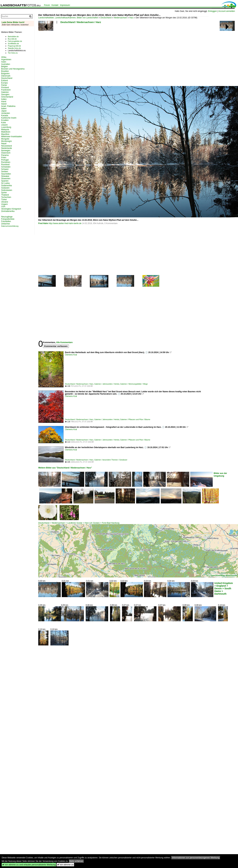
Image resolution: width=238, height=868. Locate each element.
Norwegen (6, 151)
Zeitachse (5, 224)
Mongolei (5, 139)
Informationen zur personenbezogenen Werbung (196, 858)
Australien (6, 64)
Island (4, 104)
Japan (4, 111)
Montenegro (6, 141)
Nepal (4, 144)
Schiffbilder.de (13, 44)
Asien (4, 62)
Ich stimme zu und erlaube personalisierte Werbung (29, 865)
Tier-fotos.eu (13, 53)
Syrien (4, 193)
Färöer (4, 85)
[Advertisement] (83, 56)
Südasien (5, 188)
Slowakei (5, 176)
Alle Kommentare (64, 342)
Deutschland (106, 18)
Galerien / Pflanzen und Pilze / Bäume (135, 419)
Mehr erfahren (76, 861)
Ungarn (4, 204)
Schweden (6, 167)
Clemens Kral (71, 355)
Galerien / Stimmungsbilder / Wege (134, 384)
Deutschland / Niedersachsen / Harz (81, 22)
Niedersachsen (120, 18)
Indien (4, 99)
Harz (131, 18)
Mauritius (5, 134)
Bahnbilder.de (13, 37)
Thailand (5, 195)
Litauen (4, 125)
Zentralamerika (8, 211)
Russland (5, 165)
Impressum (65, 5)
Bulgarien (5, 74)
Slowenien (6, 179)
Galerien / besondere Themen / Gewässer (111, 460)
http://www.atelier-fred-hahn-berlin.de (65, 223)
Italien (4, 109)
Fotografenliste (8, 219)
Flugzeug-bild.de (14, 46)
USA (3, 207)
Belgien (4, 67)
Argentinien (6, 60)
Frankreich (6, 90)
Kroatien (5, 120)
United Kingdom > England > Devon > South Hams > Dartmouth (224, 588)
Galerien (5, 92)
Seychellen (6, 174)
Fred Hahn (43, 223)
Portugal (5, 160)
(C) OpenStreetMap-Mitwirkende (222, 575)
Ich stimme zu (65, 865)
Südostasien (7, 190)
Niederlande (7, 148)
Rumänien (6, 162)
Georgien (5, 95)
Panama (5, 155)
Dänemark (6, 76)
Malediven (6, 132)
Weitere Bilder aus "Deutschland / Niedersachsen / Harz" (65, 468)
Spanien (5, 181)
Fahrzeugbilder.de (15, 41)
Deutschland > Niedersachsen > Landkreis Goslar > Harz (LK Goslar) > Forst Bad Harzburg (79, 523)
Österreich (6, 153)
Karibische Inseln (9, 118)
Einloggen (212, 11)
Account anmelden (227, 11)
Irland (4, 102)
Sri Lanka (5, 183)
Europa (4, 83)
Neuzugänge (7, 217)
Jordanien (6, 113)
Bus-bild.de (12, 39)
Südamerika (6, 186)
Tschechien (6, 197)
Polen (4, 158)
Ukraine (5, 202)
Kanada (5, 116)
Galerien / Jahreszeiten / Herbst (107, 384)
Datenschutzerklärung (10, 226)
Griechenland (7, 97)
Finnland (5, 88)
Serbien (5, 172)
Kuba (3, 123)
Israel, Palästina (8, 106)
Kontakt (55, 5)
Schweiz (5, 169)
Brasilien (5, 71)
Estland (4, 81)
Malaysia (5, 130)
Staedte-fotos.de (14, 48)
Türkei (4, 200)
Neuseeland (6, 146)
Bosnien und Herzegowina (13, 69)
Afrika (4, 57)
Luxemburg (6, 127)
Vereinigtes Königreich (11, 209)
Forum (47, 5)
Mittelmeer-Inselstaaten (12, 137)
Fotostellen (6, 221)
